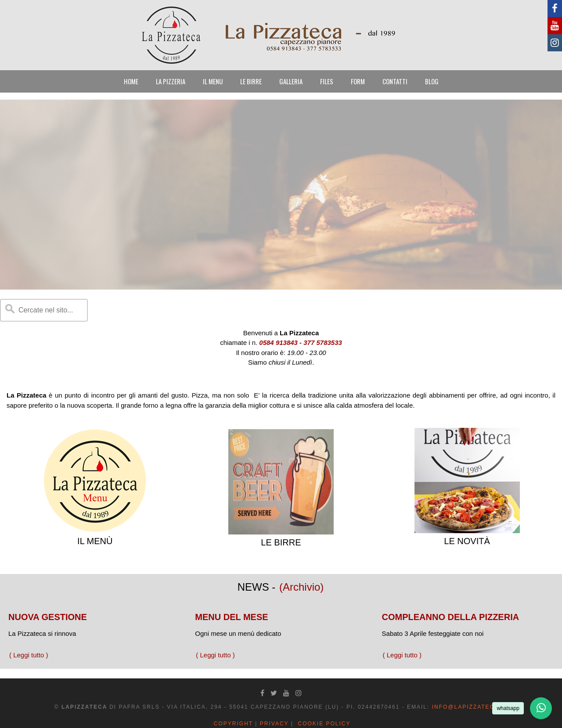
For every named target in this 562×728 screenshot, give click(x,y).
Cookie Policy (324, 724)
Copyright (233, 724)
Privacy (274, 724)
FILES (327, 81)
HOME (131, 81)
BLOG (432, 81)
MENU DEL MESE (231, 617)
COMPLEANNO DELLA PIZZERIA (451, 617)
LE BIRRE (251, 81)
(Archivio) (301, 587)
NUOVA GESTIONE (48, 617)
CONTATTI (395, 81)
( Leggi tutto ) (29, 655)
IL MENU (213, 81)
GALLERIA (291, 81)
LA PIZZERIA (171, 81)
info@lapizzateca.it (470, 707)
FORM (358, 81)
